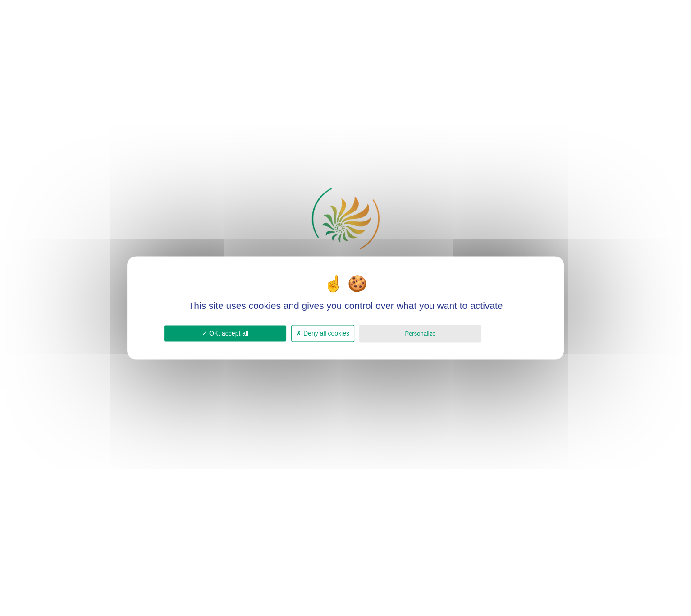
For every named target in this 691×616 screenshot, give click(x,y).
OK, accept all (225, 333)
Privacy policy (507, 333)
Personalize (420, 333)
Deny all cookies (323, 333)
